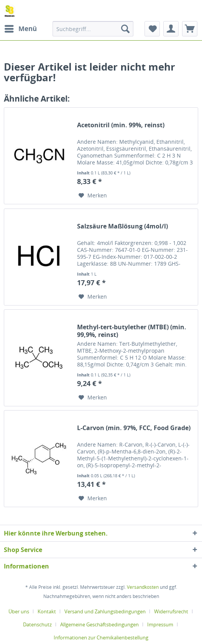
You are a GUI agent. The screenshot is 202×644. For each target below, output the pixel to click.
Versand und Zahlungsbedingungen (105, 611)
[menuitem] (20, 29)
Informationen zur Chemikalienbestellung (101, 637)
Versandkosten (143, 587)
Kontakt (47, 611)
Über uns (19, 611)
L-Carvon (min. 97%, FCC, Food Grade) (134, 428)
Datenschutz (37, 624)
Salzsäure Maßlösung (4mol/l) (122, 226)
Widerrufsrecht (171, 611)
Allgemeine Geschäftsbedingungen (99, 624)
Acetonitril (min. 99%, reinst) (121, 125)
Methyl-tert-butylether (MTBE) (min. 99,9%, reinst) (132, 331)
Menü (21, 28)
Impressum (160, 624)
